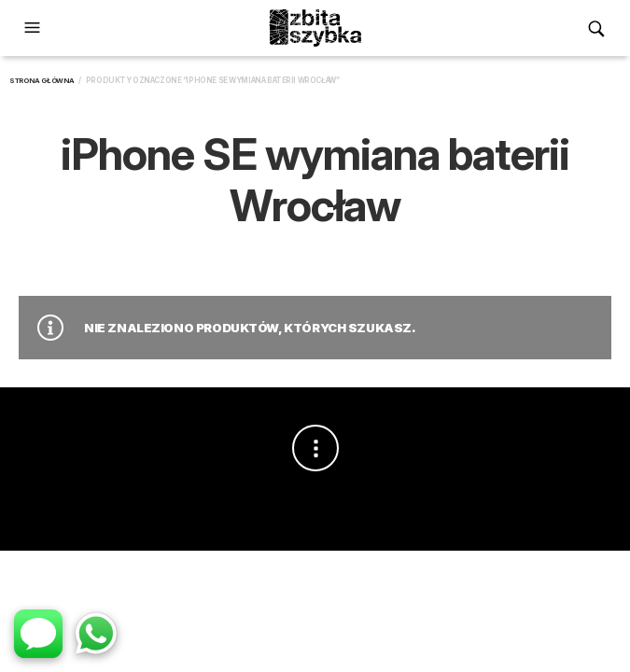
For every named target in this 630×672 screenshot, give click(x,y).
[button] (35, 28)
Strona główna (42, 81)
